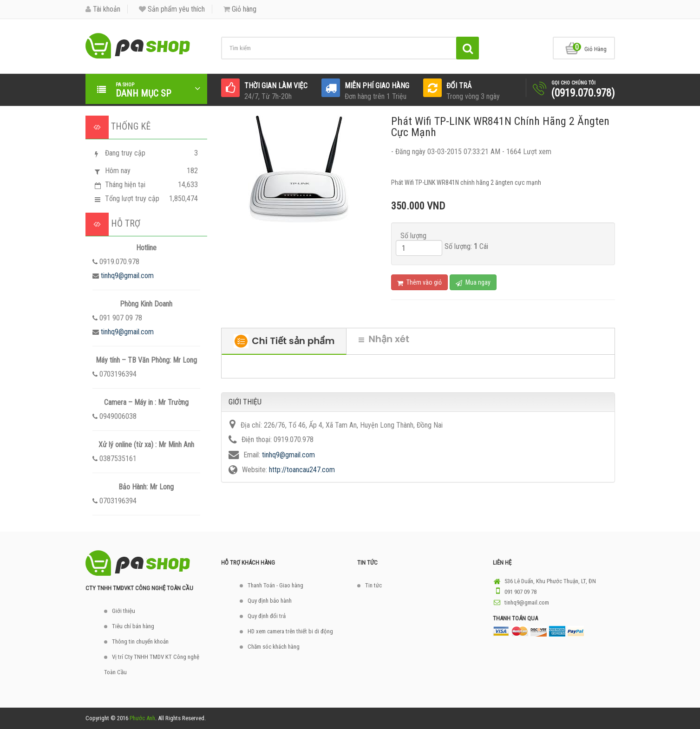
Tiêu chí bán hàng (133, 626)
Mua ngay (473, 283)
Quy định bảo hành (270, 601)
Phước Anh (142, 718)
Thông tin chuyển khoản (140, 641)
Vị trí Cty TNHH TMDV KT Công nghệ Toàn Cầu (152, 664)
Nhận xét (384, 339)
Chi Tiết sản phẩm (284, 341)
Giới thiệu (124, 611)
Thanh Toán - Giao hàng (275, 585)
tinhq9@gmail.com (127, 276)
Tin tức (373, 585)
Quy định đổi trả (267, 616)
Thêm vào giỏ (419, 283)
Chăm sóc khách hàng (274, 647)
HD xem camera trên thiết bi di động (290, 631)
